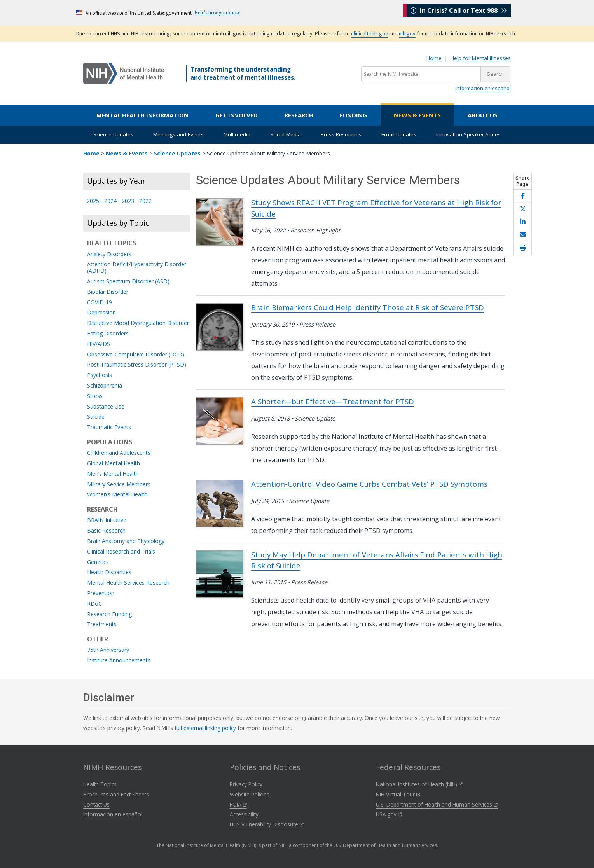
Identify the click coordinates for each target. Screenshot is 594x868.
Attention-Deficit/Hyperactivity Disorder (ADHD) (137, 268)
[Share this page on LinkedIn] (522, 222)
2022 (145, 201)
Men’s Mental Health (113, 474)
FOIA (238, 804)
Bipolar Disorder (108, 292)
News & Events (417, 115)
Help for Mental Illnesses (481, 58)
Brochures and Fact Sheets (116, 794)
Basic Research (106, 531)
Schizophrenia (105, 386)
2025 (93, 201)
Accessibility (244, 814)
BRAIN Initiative (107, 520)
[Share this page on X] (522, 209)
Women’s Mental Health (117, 495)
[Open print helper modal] (522, 248)
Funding (353, 115)
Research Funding (109, 614)
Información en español (483, 88)
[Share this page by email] (522, 235)
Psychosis (100, 375)
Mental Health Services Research (128, 583)
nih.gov (407, 33)
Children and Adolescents (119, 453)
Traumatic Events (109, 427)
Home (434, 58)
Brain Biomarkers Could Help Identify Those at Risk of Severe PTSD (368, 307)
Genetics (98, 562)
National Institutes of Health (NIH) (419, 784)
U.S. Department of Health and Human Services (437, 804)
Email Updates (399, 134)
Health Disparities (109, 572)
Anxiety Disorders (109, 254)
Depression (101, 313)
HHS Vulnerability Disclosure (267, 824)
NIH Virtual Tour (398, 794)
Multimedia (237, 134)
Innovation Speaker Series (468, 134)
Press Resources (341, 134)
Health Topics (100, 784)
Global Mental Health (114, 464)
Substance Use (106, 407)
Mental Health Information (142, 115)
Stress (95, 396)
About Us (483, 115)
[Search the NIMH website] (421, 74)
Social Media (286, 134)
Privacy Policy (246, 784)
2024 (110, 201)
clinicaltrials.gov (370, 33)
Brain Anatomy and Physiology (126, 541)
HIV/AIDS (99, 344)
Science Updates (113, 134)
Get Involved (237, 115)
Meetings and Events (178, 134)
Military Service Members (119, 485)
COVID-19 (100, 303)
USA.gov (389, 814)
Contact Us (96, 804)
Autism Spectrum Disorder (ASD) (128, 282)
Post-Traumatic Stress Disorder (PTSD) (137, 365)
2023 (128, 201)
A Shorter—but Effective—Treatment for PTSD (333, 401)
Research (299, 115)
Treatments (102, 624)
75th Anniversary (108, 650)
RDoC (94, 604)
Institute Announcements (119, 661)
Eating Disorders (108, 334)
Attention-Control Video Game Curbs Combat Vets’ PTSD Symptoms (369, 484)
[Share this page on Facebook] (522, 196)
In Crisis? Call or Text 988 (459, 12)
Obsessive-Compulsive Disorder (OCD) (136, 355)
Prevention (101, 593)
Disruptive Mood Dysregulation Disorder (138, 323)
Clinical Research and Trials (121, 552)
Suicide (96, 417)
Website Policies (250, 794)
